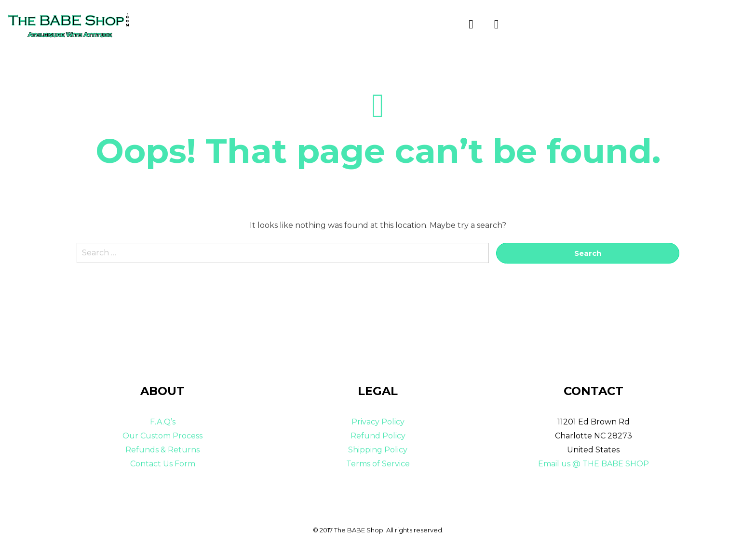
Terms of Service (378, 464)
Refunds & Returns (162, 450)
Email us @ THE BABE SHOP (594, 464)
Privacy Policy (378, 422)
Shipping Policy (378, 450)
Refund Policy (378, 436)
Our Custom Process (162, 436)
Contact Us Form (163, 464)
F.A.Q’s (163, 422)
